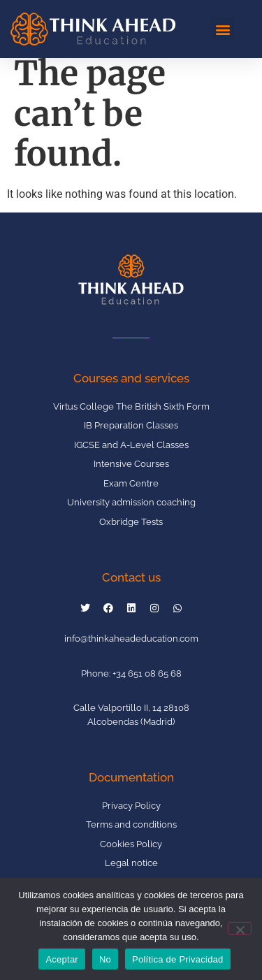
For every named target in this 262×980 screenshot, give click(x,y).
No (105, 959)
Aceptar (62, 959)
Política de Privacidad (178, 959)
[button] (223, 29)
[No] (240, 928)
